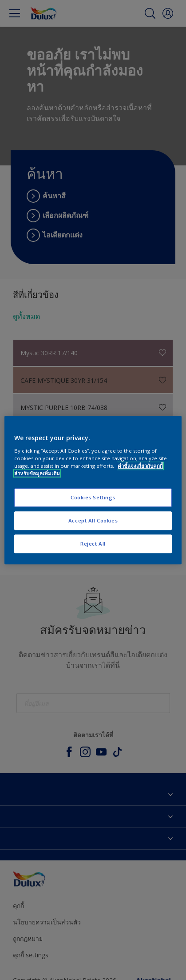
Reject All (93, 544)
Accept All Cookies (93, 520)
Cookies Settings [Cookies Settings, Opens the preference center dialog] (93, 497)
